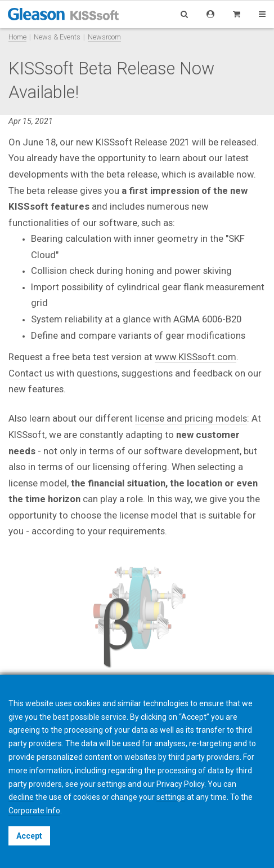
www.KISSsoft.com (196, 357)
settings (171, 797)
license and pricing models (191, 418)
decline (21, 797)
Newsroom (104, 37)
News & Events (57, 37)
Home (17, 37)
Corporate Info (34, 811)
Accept (29, 836)
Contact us (31, 373)
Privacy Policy (180, 784)
